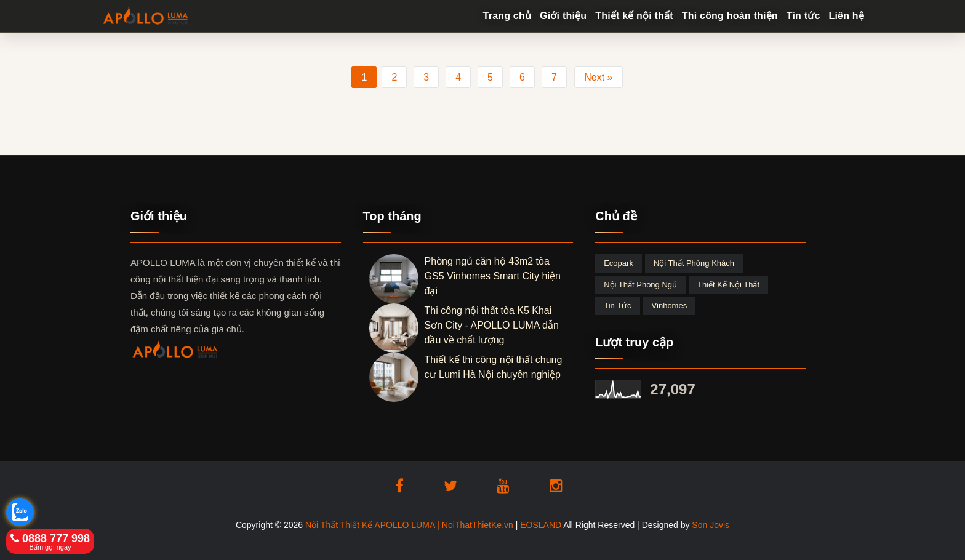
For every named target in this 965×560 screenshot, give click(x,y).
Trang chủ (507, 16)
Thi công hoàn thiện (730, 16)
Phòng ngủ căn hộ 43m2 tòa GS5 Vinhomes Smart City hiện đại (493, 276)
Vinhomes (670, 306)
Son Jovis (711, 525)
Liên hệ (846, 16)
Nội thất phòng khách (694, 263)
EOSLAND (541, 525)
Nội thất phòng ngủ (640, 285)
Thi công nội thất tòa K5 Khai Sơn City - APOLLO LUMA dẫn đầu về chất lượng (492, 325)
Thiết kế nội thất (634, 16)
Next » (598, 77)
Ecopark (619, 263)
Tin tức (803, 16)
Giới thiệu (563, 16)
